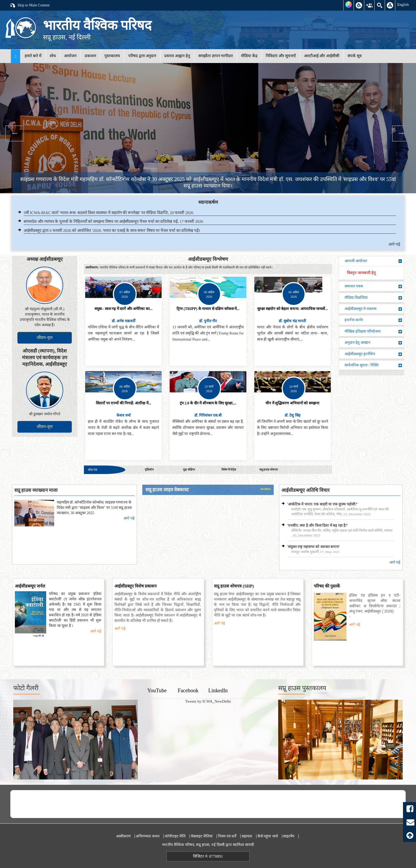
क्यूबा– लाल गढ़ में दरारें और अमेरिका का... (123, 309)
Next (401, 133)
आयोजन (70, 56)
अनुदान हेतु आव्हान (373, 343)
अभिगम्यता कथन (148, 836)
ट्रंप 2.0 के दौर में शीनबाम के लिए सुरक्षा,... (208, 403)
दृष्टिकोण (149, 469)
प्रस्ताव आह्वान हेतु (177, 56)
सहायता (247, 836)
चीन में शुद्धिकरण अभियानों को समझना (292, 403)
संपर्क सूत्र (355, 56)
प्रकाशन (90, 56)
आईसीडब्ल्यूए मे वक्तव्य (373, 309)
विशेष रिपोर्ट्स (229, 469)
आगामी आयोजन (373, 261)
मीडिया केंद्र (249, 56)
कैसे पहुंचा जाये (268, 836)
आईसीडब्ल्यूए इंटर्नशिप (373, 354)
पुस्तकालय (112, 56)
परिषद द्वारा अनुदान (142, 56)
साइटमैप (289, 836)
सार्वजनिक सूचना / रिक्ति (373, 365)
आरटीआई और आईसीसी (322, 56)
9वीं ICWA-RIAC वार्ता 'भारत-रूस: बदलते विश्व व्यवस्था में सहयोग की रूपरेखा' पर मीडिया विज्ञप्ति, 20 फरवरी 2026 (108, 213)
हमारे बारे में (33, 56)
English (403, 5)
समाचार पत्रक (373, 286)
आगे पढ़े (394, 244)
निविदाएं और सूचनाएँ (281, 56)
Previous (15, 133)
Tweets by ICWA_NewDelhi (208, 701)
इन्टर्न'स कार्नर (373, 320)
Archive (265, 489)
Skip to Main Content (29, 6)
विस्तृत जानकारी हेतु (362, 273)
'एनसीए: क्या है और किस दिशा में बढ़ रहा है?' (318, 525)
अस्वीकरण (123, 836)
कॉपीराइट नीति (175, 836)
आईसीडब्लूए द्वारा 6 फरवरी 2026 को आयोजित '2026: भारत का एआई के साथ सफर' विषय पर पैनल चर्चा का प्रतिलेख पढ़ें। (112, 230)
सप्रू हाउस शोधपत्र (269, 469)
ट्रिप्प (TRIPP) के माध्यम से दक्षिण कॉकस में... (208, 309)
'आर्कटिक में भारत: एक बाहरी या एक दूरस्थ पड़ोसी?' (322, 504)
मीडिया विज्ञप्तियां (373, 298)
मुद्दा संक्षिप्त (189, 469)
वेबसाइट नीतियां (202, 836)
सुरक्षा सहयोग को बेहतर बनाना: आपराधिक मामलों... (293, 309)
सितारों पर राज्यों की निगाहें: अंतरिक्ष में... (123, 403)
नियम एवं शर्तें (227, 836)
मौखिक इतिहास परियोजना (373, 332)
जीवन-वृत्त (44, 337)
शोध (53, 56)
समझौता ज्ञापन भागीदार (216, 56)
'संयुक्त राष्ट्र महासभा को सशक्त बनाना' (314, 547)
